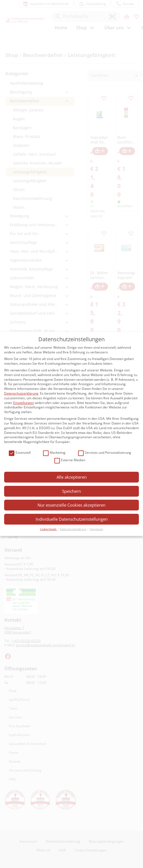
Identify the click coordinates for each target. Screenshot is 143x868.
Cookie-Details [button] (48, 529)
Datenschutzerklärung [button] (73, 529)
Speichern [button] (71, 491)
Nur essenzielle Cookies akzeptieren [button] (71, 505)
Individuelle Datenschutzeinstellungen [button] (72, 519)
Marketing (54, 453)
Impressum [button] (96, 529)
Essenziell (20, 453)
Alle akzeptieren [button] (72, 477)
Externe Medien (70, 460)
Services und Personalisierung (105, 453)
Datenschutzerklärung (21, 393)
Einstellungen (24, 403)
